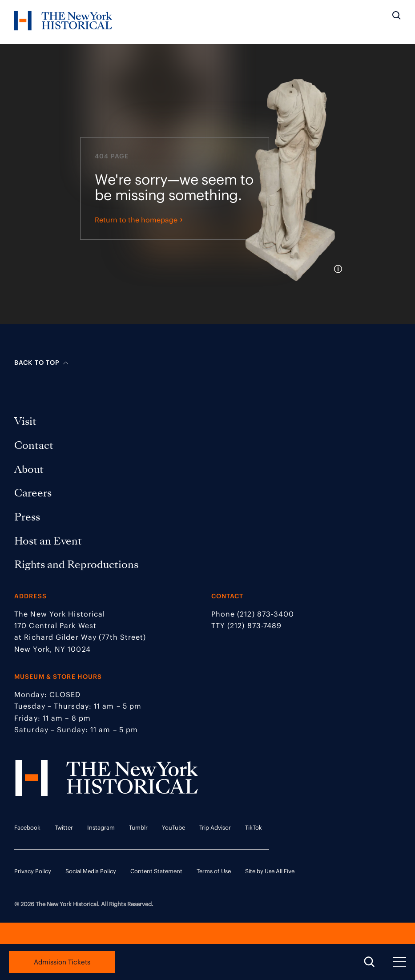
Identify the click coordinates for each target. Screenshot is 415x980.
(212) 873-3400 (266, 614)
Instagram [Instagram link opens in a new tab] (101, 828)
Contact (35, 445)
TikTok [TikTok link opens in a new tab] (254, 828)
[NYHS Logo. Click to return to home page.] (63, 22)
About (30, 469)
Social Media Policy (91, 871)
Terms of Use (214, 871)
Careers (34, 493)
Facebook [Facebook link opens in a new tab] (27, 828)
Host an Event (50, 541)
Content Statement (156, 871)
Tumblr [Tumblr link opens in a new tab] (138, 828)
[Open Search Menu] (369, 962)
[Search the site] (397, 16)
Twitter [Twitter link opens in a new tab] (64, 828)
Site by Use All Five (270, 871)
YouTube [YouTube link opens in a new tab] (173, 828)
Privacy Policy (33, 871)
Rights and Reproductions (78, 565)
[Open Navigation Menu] (399, 962)
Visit (27, 421)
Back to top (41, 363)
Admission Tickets (62, 962)
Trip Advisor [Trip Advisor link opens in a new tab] (215, 828)
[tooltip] (340, 284)
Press (29, 517)
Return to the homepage (139, 234)
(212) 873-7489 (254, 625)
